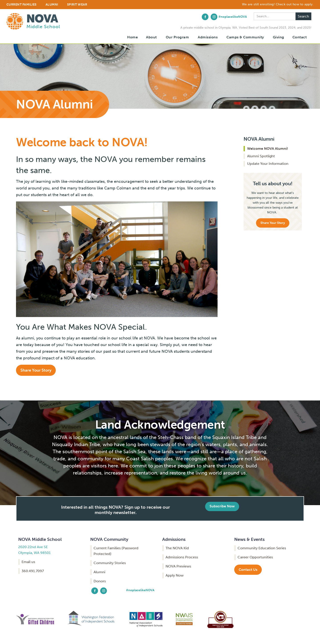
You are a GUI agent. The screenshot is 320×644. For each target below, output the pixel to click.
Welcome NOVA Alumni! (268, 149)
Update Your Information (268, 164)
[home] (33, 20)
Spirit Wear (77, 5)
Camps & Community (245, 37)
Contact (300, 37)
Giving (279, 37)
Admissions (208, 37)
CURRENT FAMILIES (22, 5)
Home (132, 37)
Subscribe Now (222, 506)
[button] (151, 37)
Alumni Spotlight (261, 156)
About (151, 37)
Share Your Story (36, 370)
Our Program (177, 37)
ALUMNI (52, 5)
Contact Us (248, 570)
